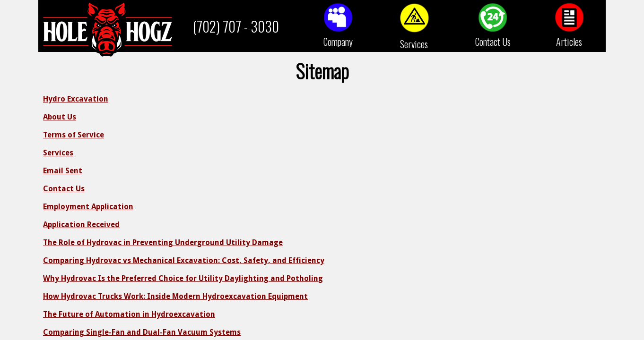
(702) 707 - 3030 (236, 26)
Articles (569, 42)
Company (338, 42)
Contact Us (493, 42)
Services (414, 44)
